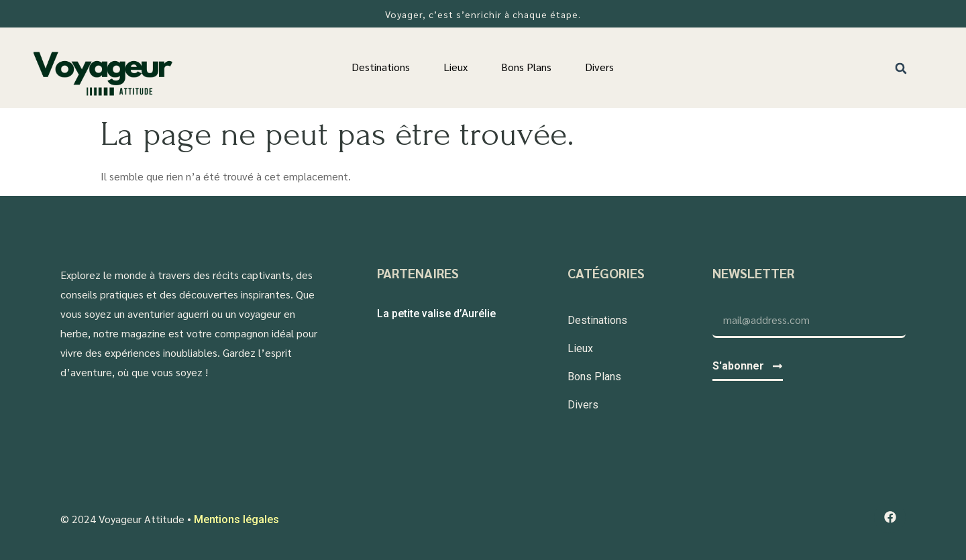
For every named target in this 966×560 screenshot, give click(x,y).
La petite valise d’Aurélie (436, 314)
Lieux (455, 67)
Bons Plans (526, 67)
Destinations (381, 67)
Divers (599, 67)
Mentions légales (236, 519)
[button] (901, 68)
